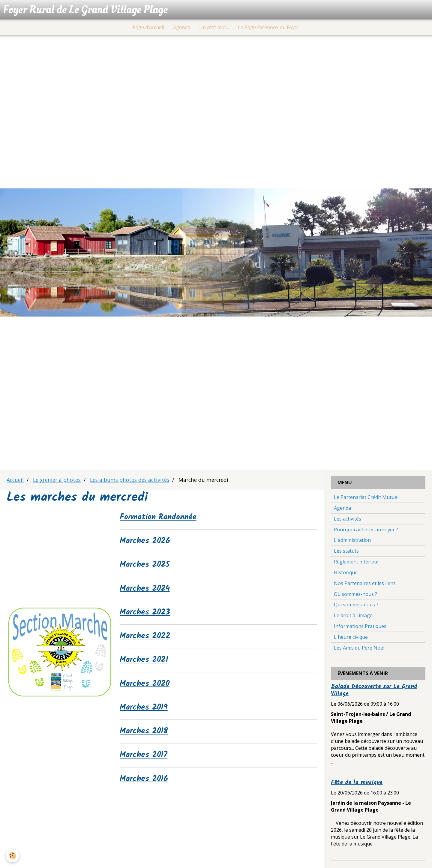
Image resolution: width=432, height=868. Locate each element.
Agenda (182, 28)
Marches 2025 (146, 566)
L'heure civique (351, 638)
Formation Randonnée (160, 518)
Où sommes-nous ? (355, 595)
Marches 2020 (146, 686)
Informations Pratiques (360, 627)
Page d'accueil (148, 28)
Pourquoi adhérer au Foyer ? (366, 530)
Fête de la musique (357, 783)
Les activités (348, 520)
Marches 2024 (146, 590)
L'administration (352, 541)
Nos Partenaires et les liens (365, 584)
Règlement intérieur (357, 563)
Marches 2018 (145, 734)
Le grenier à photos (57, 481)
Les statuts (346, 552)
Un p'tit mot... (214, 28)
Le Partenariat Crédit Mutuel (366, 498)
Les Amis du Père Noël (359, 649)
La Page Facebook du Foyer (269, 28)
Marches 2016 (145, 782)
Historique (346, 573)
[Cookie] (13, 856)
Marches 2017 (145, 758)
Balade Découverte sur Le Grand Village (374, 691)
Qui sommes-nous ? (356, 606)
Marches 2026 (146, 542)
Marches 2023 (146, 614)
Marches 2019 (145, 710)
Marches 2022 (147, 638)
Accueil (15, 481)
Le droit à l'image (353, 616)
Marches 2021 (145, 662)
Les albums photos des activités (130, 481)
